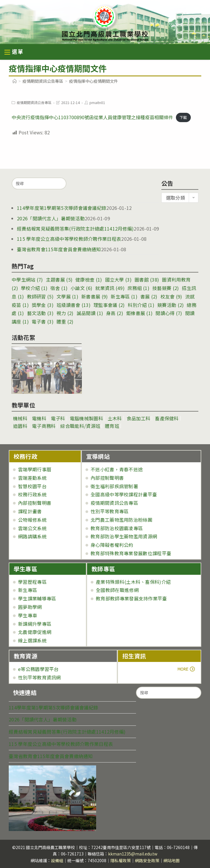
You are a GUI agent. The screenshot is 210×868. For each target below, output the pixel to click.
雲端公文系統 (32, 528)
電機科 (39, 418)
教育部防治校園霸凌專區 (117, 528)
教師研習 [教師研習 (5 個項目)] (40, 296)
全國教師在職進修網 (117, 590)
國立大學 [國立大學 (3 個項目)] (118, 280)
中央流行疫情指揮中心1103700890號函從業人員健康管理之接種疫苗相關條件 (92, 117)
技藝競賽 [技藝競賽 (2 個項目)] (166, 288)
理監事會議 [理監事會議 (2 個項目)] (109, 305)
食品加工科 (139, 418)
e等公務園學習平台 (38, 669)
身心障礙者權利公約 (112, 545)
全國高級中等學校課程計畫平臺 (124, 494)
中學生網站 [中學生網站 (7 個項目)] (27, 280)
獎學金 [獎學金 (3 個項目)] (43, 305)
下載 (183, 118)
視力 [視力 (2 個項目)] (65, 313)
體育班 (112, 426)
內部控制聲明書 (35, 503)
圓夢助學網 (30, 607)
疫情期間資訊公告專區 (34, 102)
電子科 (58, 418)
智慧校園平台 (32, 486)
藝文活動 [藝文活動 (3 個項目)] (40, 313)
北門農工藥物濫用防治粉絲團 (121, 520)
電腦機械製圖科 (87, 418)
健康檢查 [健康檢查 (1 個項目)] (89, 280)
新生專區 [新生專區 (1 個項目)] (124, 296)
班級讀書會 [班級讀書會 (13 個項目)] (74, 305)
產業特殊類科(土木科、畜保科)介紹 (133, 582)
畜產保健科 (167, 418)
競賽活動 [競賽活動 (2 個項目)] (171, 305)
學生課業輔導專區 (37, 598)
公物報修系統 (32, 520)
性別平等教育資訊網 (39, 677)
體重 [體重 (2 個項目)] (65, 321)
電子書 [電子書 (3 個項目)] (43, 321)
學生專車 (28, 615)
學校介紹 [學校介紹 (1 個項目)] (34, 288)
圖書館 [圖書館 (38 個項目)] (147, 280)
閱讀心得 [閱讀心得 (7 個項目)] (169, 313)
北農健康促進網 (35, 632)
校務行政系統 (32, 494)
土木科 (115, 418)
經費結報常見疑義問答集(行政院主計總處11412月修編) (75, 229)
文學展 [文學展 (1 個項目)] (67, 296)
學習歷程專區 (32, 582)
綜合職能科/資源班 (80, 426)
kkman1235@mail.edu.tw (133, 854)
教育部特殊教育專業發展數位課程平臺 (131, 553)
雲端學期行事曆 (35, 469)
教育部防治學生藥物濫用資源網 (124, 536)
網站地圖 (172, 860)
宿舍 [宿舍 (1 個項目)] (59, 288)
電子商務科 (44, 426)
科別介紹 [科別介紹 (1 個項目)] (141, 305)
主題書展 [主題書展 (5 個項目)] (59, 280)
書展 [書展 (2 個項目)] (149, 296)
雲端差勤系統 (32, 478)
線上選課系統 (32, 640)
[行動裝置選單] (14, 52)
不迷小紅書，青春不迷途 (117, 469)
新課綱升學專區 (35, 624)
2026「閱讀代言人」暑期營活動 (51, 218)
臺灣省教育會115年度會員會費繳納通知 (59, 249)
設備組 (57, 860)
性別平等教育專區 (110, 511)
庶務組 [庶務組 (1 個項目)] (138, 288)
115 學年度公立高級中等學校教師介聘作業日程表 (69, 239)
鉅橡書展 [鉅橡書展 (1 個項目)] (139, 313)
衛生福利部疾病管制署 (114, 486)
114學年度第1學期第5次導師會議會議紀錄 (62, 208)
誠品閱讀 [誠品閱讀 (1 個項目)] (90, 313)
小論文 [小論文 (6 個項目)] (81, 288)
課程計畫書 (30, 511)
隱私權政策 (121, 860)
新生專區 (28, 590)
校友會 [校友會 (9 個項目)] (171, 296)
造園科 (20, 426)
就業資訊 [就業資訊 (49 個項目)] (110, 288)
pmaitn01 (97, 102)
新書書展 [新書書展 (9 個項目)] (95, 296)
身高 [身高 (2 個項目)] (115, 313)
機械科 (20, 418)
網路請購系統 (32, 536)
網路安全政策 (147, 860)
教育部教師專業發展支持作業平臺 (132, 598)
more (138, 669)
